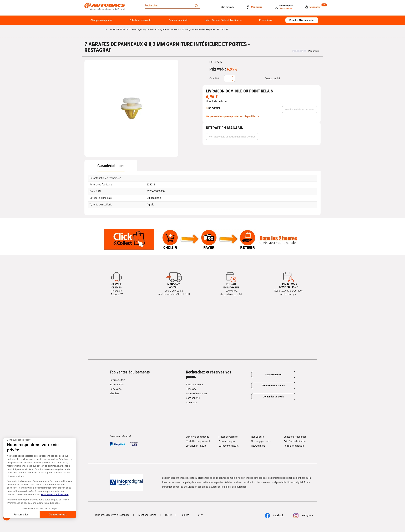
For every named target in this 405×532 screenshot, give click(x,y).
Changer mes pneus (101, 20)
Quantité (214, 78)
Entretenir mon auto (140, 20)
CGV (200, 515)
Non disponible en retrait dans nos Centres (232, 137)
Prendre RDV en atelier (302, 20)
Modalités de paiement (198, 441)
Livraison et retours (196, 446)
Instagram (303, 516)
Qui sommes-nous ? (229, 446)
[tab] (111, 166)
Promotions (266, 20)
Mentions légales (147, 515)
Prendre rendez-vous (273, 386)
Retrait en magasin (294, 446)
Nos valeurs (257, 437)
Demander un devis (273, 397)
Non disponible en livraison (299, 110)
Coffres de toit (117, 380)
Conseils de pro (227, 441)
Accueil (109, 29)
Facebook (274, 516)
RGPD (168, 515)
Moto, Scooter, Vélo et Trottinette (224, 20)
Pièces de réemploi (228, 437)
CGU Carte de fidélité (295, 441)
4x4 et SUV (192, 402)
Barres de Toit (117, 385)
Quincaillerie (150, 29)
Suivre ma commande (198, 437)
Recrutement (258, 446)
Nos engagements (261, 441)
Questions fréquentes (295, 437)
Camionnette (193, 398)
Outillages (138, 29)
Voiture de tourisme (196, 393)
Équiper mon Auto (178, 20)
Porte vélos (116, 389)
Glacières (115, 393)
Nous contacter (273, 375)
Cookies (185, 515)
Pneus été (191, 389)
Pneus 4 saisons (195, 385)
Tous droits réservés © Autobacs (112, 515)
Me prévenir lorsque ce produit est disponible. (231, 116)
